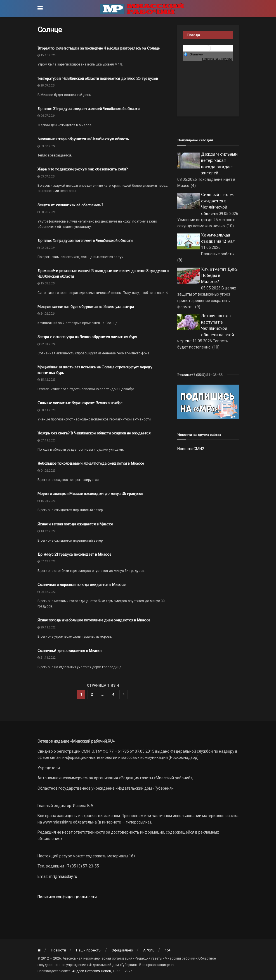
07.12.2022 (47, 561)
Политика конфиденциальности (67, 897)
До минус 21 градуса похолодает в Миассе (74, 554)
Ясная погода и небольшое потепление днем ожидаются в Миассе (94, 620)
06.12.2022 (47, 592)
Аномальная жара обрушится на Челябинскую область (83, 139)
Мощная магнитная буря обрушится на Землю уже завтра (86, 307)
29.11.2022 (47, 627)
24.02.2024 (47, 314)
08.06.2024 (47, 212)
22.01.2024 (47, 344)
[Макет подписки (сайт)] (208, 402)
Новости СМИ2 (191, 449)
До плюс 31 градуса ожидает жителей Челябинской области (89, 109)
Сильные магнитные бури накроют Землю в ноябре (80, 403)
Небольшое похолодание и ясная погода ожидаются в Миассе (91, 463)
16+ (168, 950)
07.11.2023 (47, 440)
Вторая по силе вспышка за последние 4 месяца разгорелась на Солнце (99, 48)
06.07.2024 (47, 116)
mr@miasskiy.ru (63, 876)
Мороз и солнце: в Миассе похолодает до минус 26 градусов (90, 493)
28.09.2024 (47, 86)
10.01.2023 (47, 501)
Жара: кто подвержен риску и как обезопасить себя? (83, 169)
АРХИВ (149, 950)
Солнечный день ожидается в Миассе (70, 651)
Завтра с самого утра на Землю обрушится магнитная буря (87, 337)
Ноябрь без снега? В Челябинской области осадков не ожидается (94, 433)
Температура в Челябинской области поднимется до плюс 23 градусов (98, 78)
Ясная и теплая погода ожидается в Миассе (75, 524)
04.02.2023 (47, 471)
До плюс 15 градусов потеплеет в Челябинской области (85, 240)
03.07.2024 (47, 146)
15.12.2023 (47, 380)
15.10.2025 (47, 55)
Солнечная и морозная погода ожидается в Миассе (82, 584)
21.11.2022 (47, 658)
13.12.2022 (47, 531)
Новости (58, 950)
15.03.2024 (47, 283)
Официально (122, 950)
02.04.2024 (47, 248)
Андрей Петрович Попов (92, 971)
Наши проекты (89, 950)
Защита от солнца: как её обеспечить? (70, 205)
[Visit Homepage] (142, 8)
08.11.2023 (47, 410)
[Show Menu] (40, 8)
